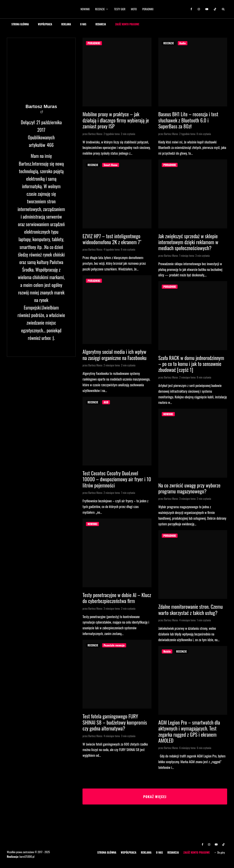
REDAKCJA (101, 24)
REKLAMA (66, 24)
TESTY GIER (120, 9)
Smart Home (111, 165)
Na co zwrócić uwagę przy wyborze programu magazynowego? (189, 488)
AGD (106, 402)
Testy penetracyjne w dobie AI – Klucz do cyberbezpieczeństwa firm (117, 598)
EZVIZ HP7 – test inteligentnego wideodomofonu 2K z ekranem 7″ (112, 239)
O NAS (83, 24)
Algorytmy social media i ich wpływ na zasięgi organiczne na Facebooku (114, 355)
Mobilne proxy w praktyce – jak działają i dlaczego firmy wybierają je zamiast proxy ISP (116, 120)
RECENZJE (100, 9)
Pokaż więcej (155, 797)
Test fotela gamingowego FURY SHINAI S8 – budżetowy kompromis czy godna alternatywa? (115, 722)
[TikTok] (215, 9)
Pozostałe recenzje (114, 645)
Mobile (167, 651)
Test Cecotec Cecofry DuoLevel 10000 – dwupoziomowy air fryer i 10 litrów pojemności (117, 479)
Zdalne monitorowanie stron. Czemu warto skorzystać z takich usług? (191, 610)
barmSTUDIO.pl (27, 856)
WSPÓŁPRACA (45, 24)
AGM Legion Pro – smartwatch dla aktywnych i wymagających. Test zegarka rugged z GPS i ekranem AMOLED (189, 731)
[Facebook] (191, 9)
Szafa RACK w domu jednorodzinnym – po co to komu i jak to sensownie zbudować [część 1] (191, 364)
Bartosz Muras (41, 106)
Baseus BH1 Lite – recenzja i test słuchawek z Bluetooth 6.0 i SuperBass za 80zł (188, 120)
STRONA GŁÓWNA (20, 24)
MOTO (134, 9)
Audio (183, 43)
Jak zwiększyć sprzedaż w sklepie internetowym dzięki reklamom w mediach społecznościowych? (188, 242)
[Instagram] (199, 9)
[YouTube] (207, 9)
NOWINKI (85, 9)
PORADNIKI (148, 9)
